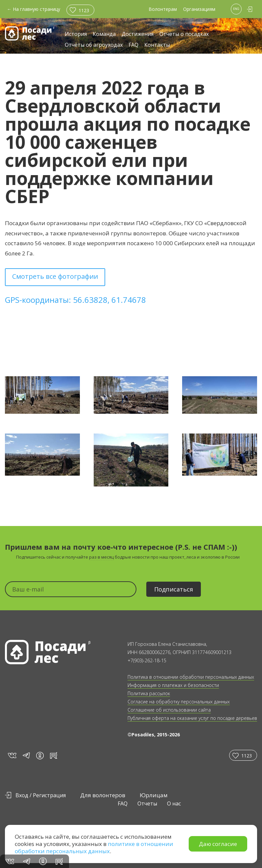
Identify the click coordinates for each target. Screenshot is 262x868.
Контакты (157, 45)
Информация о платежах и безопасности (173, 685)
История (76, 34)
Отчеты (147, 803)
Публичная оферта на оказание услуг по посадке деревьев (192, 718)
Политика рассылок (149, 693)
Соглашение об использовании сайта (169, 710)
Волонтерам (163, 9)
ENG (236, 9)
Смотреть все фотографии (55, 276)
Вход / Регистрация (41, 795)
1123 (84, 10)
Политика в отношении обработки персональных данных (191, 677)
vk (12, 755)
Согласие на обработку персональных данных (179, 702)
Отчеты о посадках (184, 34)
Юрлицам (154, 795)
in (40, 756)
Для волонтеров (103, 795)
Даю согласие (218, 844)
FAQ (133, 45)
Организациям (199, 9)
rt (52, 755)
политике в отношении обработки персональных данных (94, 847)
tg (26, 755)
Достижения (138, 34)
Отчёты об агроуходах (94, 45)
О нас (174, 803)
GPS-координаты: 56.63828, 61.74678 (75, 300)
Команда (104, 34)
